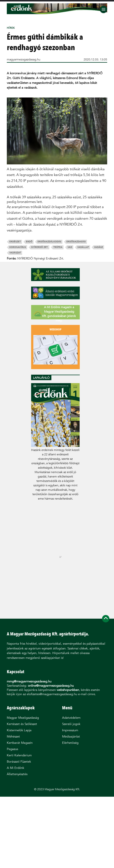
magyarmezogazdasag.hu (24, 59)
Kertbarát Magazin (20, 743)
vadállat (83, 247)
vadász (99, 247)
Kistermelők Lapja (19, 730)
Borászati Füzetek (19, 762)
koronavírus (18, 247)
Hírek (11, 28)
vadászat (15, 253)
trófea (58, 247)
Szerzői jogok (71, 724)
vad (70, 247)
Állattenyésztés (17, 774)
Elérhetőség (70, 743)
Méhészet (13, 737)
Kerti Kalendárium (19, 755)
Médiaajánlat (71, 737)
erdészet (15, 242)
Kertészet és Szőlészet (22, 724)
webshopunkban (68, 690)
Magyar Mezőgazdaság (23, 718)
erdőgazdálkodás (49, 242)
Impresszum (70, 730)
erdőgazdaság (76, 242)
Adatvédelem (71, 718)
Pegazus (12, 749)
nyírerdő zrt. (40, 247)
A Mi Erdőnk (15, 768)
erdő (29, 242)
